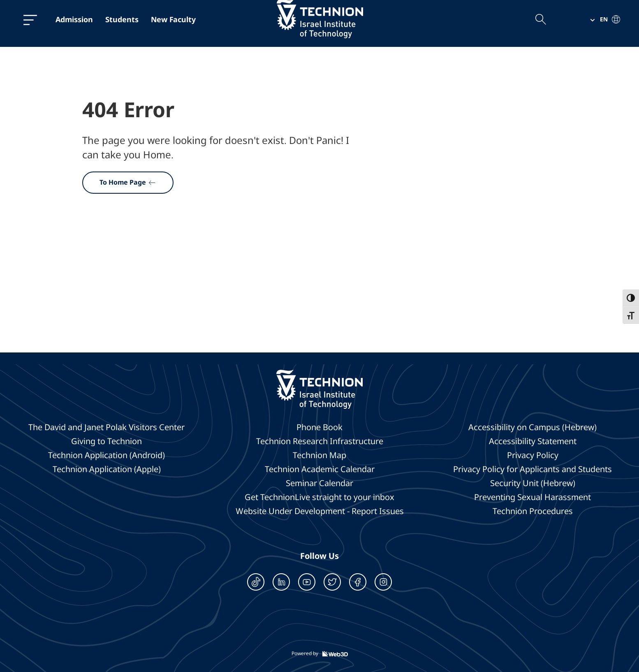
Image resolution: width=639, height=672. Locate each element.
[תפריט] (30, 20)
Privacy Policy (533, 455)
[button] (602, 19)
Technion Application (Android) (106, 455)
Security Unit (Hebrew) (533, 483)
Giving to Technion (106, 441)
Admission (74, 19)
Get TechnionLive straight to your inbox (319, 497)
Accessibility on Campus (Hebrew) (532, 427)
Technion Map (319, 455)
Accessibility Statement (533, 441)
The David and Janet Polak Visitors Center (106, 427)
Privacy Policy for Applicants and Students (532, 469)
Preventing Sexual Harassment (532, 497)
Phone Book (319, 427)
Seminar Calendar (319, 483)
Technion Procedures (533, 511)
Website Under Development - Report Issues (320, 511)
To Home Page (128, 182)
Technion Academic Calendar (320, 469)
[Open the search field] (540, 19)
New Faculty (173, 19)
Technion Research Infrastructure (320, 441)
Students (122, 19)
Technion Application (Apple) (107, 469)
